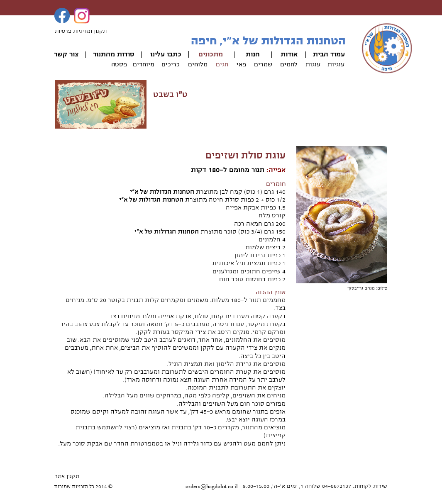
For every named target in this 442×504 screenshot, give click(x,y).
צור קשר (66, 54)
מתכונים (211, 54)
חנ (256, 54)
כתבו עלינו (166, 54)
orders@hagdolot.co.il (212, 487)
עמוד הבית (329, 54)
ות (249, 54)
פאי (241, 64)
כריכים (171, 64)
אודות (289, 54)
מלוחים (198, 64)
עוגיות (336, 64)
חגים (222, 64)
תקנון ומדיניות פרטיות (81, 31)
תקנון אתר (67, 476)
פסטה (119, 64)
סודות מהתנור (114, 54)
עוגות (313, 64)
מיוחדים (144, 64)
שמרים (263, 64)
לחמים (289, 64)
